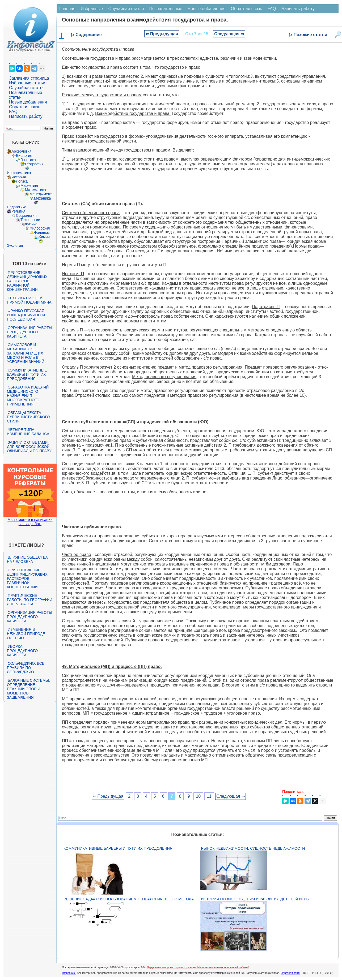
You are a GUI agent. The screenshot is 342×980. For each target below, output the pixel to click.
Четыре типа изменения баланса (28, 432)
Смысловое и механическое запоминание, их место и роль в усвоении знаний (26, 353)
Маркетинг (29, 185)
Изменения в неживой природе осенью (26, 634)
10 (198, 796)
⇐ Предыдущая (162, 34)
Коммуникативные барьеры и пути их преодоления (27, 374)
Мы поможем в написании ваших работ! (30, 522)
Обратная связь (25, 107)
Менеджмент (41, 194)
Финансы (42, 232)
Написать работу (26, 116)
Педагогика (17, 207)
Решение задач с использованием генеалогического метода (129, 899)
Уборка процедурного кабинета (22, 651)
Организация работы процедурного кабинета (29, 332)
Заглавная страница (29, 78)
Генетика (28, 160)
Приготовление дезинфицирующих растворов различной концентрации (27, 281)
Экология (15, 245)
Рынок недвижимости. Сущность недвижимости (253, 848)
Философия (40, 228)
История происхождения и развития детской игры (255, 899)
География (34, 164)
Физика (31, 224)
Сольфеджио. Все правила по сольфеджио (26, 668)
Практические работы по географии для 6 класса (30, 600)
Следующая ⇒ (229, 34)
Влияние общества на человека (27, 559)
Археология (22, 151)
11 (209, 796)
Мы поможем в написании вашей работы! (223, 967)
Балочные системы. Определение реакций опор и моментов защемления (28, 689)
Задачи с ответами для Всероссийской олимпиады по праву (29, 447)
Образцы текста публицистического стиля (28, 417)
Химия (44, 237)
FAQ (13, 112)
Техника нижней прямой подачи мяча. (30, 300)
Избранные (92, 9)
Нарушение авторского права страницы (171, 967)
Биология (24, 156)
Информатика (19, 173)
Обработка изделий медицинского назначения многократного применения (28, 396)
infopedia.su (69, 973)
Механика (43, 198)
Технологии (30, 220)
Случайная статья (27, 88)
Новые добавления (28, 102)
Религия (18, 211)
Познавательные (166, 9)
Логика (22, 181)
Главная (67, 9)
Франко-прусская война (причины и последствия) (26, 315)
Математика (35, 190)
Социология (26, 215)
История (19, 177)
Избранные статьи (27, 83)
